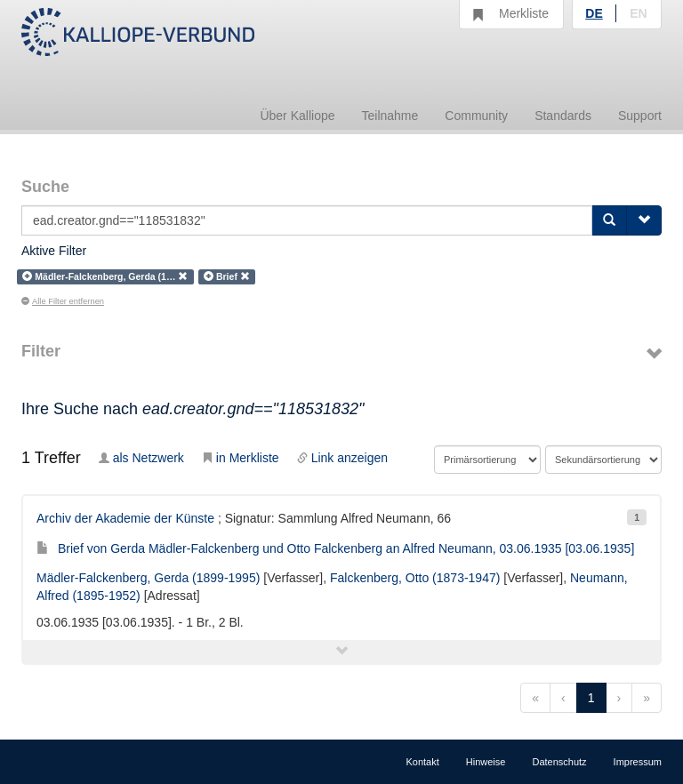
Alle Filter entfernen (63, 301)
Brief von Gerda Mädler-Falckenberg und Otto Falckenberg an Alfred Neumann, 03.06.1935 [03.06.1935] (335, 548)
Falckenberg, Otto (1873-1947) (415, 578)
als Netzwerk (141, 458)
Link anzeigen (342, 458)
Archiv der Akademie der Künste (125, 518)
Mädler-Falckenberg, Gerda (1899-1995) (148, 578)
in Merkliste (241, 458)
